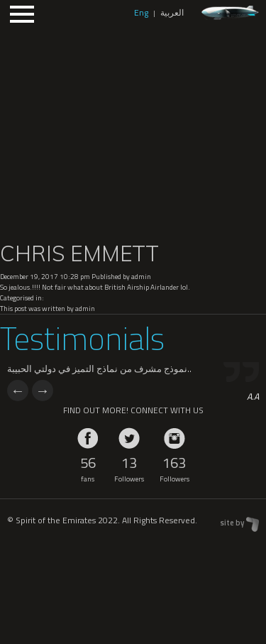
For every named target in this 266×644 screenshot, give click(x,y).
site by (232, 523)
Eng (141, 12)
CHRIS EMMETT (79, 253)
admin (141, 277)
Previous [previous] (18, 391)
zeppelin (230, 13)
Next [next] (43, 391)
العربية (172, 12)
